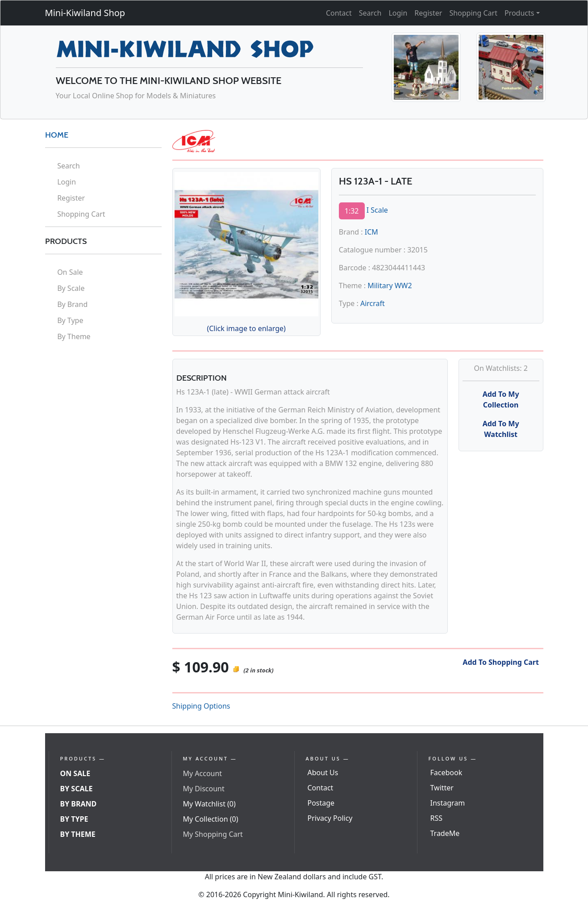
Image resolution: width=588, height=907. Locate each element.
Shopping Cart (473, 13)
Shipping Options (201, 706)
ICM (371, 232)
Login (398, 13)
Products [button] (519, 13)
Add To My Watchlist (501, 429)
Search (370, 13)
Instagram (448, 803)
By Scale (71, 288)
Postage (321, 803)
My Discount (204, 789)
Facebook (446, 773)
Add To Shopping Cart (501, 662)
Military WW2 (390, 286)
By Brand (72, 304)
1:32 (352, 211)
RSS (437, 818)
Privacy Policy (330, 818)
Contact (339, 13)
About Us (323, 773)
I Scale (377, 210)
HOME (57, 135)
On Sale (70, 272)
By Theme (74, 336)
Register (428, 13)
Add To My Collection (501, 399)
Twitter (442, 788)
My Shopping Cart (213, 834)
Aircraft (373, 303)
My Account (203, 773)
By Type (70, 320)
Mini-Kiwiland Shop (85, 13)
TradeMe (445, 833)
